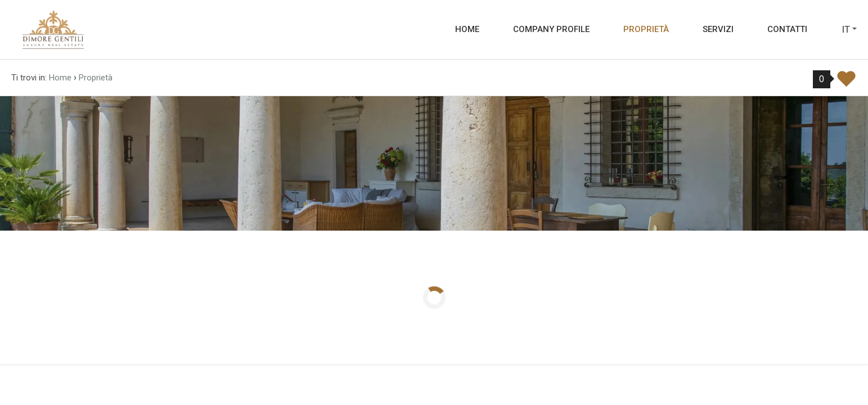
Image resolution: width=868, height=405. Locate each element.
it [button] (846, 30)
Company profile (551, 29)
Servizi (718, 29)
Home (467, 29)
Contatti (787, 29)
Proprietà (646, 29)
